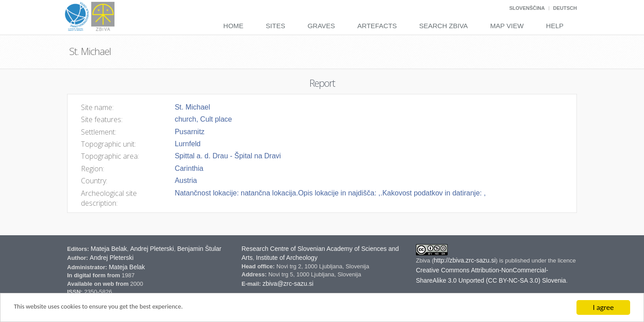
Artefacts (377, 26)
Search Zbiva (443, 26)
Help (555, 26)
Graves (321, 26)
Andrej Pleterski (152, 249)
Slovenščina (527, 8)
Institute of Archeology (287, 258)
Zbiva (424, 261)
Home (233, 26)
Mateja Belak (109, 249)
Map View (507, 26)
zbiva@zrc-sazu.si (288, 284)
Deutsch (565, 8)
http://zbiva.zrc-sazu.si (465, 260)
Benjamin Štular (199, 249)
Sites (275, 26)
